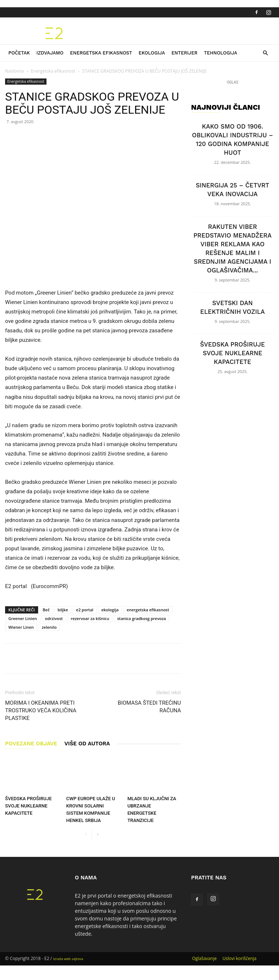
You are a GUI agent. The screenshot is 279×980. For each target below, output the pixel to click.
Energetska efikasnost (101, 53)
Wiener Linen (21, 627)
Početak (19, 53)
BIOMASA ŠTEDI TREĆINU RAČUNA (149, 707)
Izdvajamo (50, 53)
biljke (63, 610)
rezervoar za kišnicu (90, 618)
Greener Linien (23, 618)
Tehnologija (221, 53)
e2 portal (85, 610)
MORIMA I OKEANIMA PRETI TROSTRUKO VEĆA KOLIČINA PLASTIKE (41, 710)
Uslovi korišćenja (239, 958)
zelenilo (49, 627)
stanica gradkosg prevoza (141, 618)
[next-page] (98, 835)
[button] (265, 53)
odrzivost (54, 618)
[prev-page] (86, 835)
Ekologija (152, 53)
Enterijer (184, 53)
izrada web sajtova (68, 959)
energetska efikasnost (148, 610)
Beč (46, 610)
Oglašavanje (205, 958)
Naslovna (15, 71)
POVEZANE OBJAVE (31, 744)
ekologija (110, 610)
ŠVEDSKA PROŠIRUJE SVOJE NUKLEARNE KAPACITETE (28, 806)
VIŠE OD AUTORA (87, 744)
